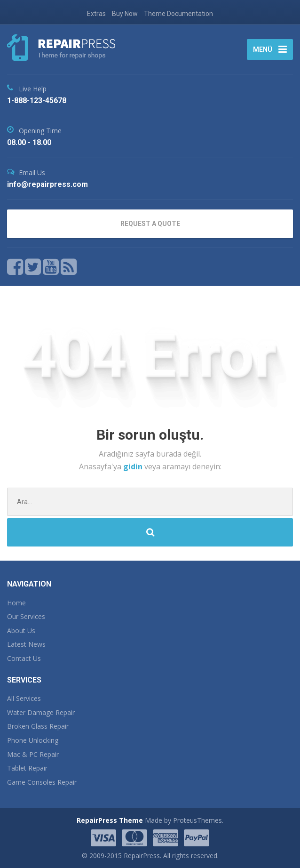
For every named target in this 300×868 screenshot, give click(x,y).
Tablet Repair (27, 768)
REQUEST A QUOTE (150, 224)
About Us (21, 631)
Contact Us (24, 658)
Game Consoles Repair (42, 782)
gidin (134, 466)
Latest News (26, 644)
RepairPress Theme (110, 820)
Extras (96, 14)
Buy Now (125, 14)
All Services (24, 698)
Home (16, 603)
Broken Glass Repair (38, 726)
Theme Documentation (178, 14)
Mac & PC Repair (33, 754)
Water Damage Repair (41, 712)
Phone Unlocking (33, 740)
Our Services (26, 616)
